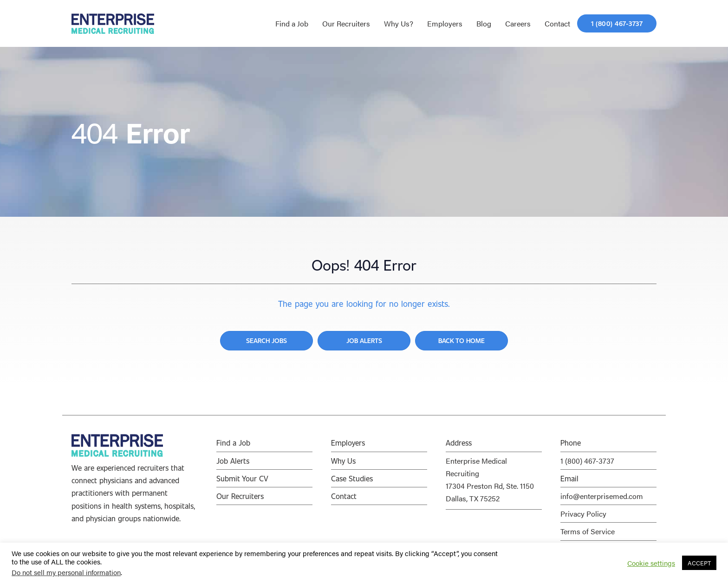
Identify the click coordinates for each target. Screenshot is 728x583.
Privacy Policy (583, 514)
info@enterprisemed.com (602, 496)
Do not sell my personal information (66, 572)
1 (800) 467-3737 (587, 461)
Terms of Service (588, 531)
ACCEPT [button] (699, 563)
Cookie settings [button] (651, 563)
